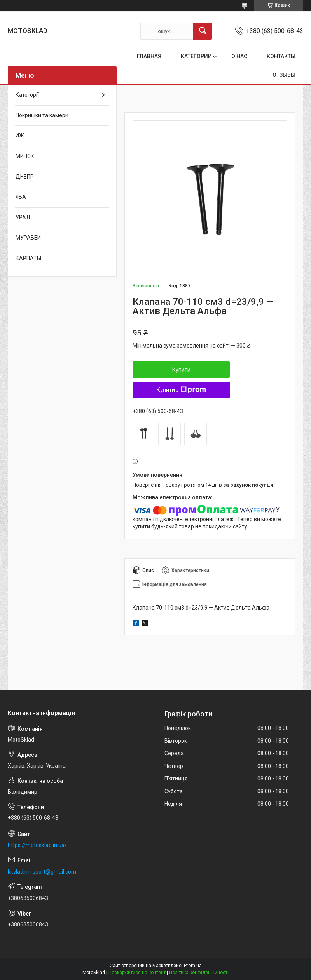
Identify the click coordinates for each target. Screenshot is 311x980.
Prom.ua (193, 966)
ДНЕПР (25, 177)
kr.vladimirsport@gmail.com (42, 872)
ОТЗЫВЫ (284, 75)
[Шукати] (203, 31)
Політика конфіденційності (199, 973)
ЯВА (21, 197)
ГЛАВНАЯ (149, 56)
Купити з (181, 390)
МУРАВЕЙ (28, 238)
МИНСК (25, 156)
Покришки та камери (42, 115)
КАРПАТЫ (28, 258)
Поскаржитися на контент (137, 973)
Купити (181, 370)
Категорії (27, 95)
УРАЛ (23, 217)
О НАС (239, 56)
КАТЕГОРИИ (196, 56)
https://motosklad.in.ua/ (37, 845)
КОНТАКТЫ (281, 56)
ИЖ (20, 136)
